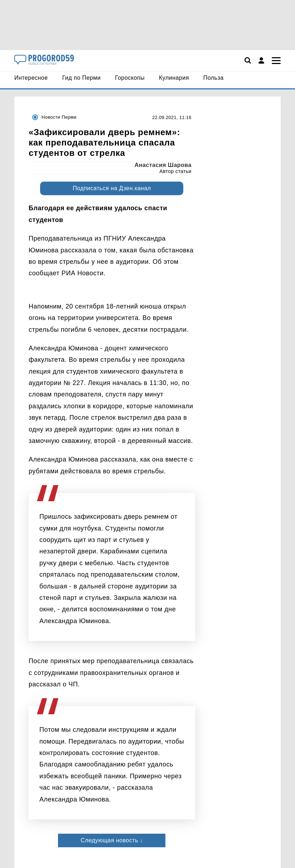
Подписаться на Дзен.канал (112, 188)
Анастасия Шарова (163, 165)
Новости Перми (59, 117)
